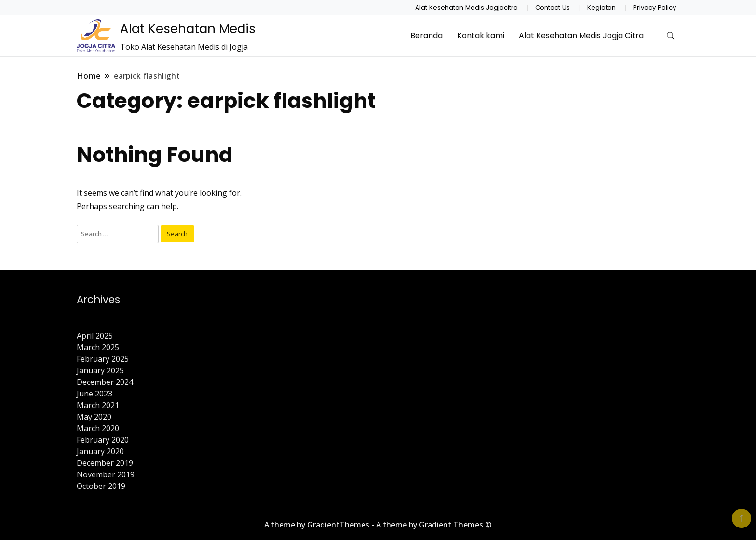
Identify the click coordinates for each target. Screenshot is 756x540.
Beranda (426, 35)
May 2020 (94, 417)
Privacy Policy (655, 7)
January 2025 (100, 370)
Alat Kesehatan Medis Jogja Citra (581, 35)
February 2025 (103, 359)
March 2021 (98, 405)
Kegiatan (601, 7)
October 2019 (101, 486)
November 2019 (106, 474)
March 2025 (98, 347)
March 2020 (98, 428)
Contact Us (553, 7)
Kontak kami (481, 35)
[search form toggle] (671, 36)
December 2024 (105, 382)
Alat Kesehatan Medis (188, 29)
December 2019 (105, 463)
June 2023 (94, 394)
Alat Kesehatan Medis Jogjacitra (466, 7)
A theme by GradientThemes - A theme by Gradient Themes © (378, 525)
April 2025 (95, 336)
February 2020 (103, 440)
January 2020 (100, 451)
